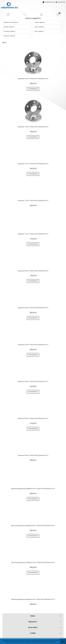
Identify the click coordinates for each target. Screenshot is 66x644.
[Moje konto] (41, 14)
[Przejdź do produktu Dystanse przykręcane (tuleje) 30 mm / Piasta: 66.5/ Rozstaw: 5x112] (33, 589)
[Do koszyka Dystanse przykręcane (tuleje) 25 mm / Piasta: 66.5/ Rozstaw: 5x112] (33, 573)
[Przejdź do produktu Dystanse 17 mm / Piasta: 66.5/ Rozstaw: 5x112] (33, 190)
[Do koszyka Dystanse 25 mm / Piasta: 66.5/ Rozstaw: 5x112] (33, 355)
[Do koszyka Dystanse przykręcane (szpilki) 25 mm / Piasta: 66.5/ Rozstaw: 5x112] (33, 499)
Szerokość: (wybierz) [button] (10, 31)
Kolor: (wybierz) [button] (39, 31)
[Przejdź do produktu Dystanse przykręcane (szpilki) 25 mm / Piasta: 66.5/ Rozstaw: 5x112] (33, 479)
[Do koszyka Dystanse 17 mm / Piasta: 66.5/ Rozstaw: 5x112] (33, 244)
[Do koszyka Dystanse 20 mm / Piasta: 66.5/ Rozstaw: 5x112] (33, 281)
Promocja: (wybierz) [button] (9, 36)
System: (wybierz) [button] (40, 22)
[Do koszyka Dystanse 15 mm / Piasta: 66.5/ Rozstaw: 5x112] (33, 137)
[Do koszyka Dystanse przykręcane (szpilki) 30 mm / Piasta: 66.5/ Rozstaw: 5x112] (33, 536)
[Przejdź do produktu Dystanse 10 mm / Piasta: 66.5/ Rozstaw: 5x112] (33, 63)
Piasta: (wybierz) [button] (39, 27)
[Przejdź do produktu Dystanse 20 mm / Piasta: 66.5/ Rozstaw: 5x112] (33, 261)
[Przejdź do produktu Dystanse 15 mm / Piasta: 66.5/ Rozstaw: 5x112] (33, 111)
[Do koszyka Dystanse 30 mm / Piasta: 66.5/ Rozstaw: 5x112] (33, 429)
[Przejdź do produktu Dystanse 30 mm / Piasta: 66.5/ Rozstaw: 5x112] (33, 408)
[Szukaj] (25, 14)
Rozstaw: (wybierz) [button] (9, 27)
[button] (8, 14)
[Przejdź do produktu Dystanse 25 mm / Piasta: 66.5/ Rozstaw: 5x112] (33, 334)
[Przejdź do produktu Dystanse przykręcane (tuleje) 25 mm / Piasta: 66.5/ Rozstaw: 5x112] (33, 552)
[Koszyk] (58, 14)
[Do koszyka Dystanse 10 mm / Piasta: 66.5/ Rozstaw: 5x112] (33, 89)
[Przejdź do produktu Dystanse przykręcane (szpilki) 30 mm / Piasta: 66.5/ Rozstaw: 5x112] (33, 515)
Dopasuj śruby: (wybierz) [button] (11, 22)
